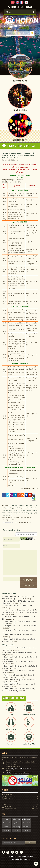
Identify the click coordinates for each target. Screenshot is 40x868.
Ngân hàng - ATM (29, 744)
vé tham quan (26, 819)
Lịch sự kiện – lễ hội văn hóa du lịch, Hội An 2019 (21, 630)
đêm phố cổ (26, 823)
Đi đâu (29, 729)
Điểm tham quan (29, 715)
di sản (16, 831)
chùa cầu (7, 827)
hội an (7, 819)
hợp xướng (16, 827)
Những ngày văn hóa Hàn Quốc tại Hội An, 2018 (20, 626)
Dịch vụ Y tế (11, 744)
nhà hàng (7, 831)
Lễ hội (11, 715)
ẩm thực (26, 831)
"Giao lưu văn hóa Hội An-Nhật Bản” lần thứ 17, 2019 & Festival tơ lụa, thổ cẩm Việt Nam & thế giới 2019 (20, 612)
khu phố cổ (7, 823)
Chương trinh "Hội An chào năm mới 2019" (19, 635)
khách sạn (26, 827)
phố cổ (16, 823)
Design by (21, 859)
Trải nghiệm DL (11, 729)
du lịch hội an (16, 819)
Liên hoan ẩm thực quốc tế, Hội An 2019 (18, 605)
